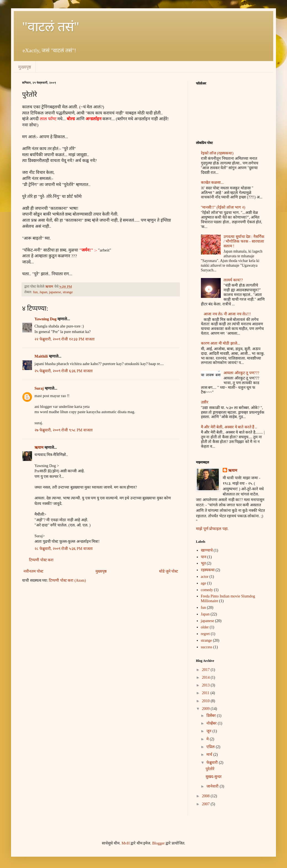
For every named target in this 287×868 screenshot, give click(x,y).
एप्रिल (211, 747)
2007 (206, 804)
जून (209, 731)
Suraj (39, 388)
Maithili (42, 356)
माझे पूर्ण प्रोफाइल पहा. (212, 529)
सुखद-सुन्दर (214, 777)
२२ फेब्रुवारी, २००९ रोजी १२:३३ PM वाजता (65, 339)
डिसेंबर (212, 716)
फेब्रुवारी (213, 763)
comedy (207, 590)
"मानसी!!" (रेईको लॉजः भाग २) (223, 207)
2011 (206, 693)
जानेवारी (213, 786)
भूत (203, 563)
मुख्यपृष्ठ (25, 67)
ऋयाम (39, 448)
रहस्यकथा (208, 570)
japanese (55, 292)
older (205, 627)
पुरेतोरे (210, 769)
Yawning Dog (46, 319)
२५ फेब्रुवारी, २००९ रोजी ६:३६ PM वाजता (64, 371)
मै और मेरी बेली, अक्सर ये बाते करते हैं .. (229, 427)
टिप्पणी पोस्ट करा (41, 560)
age (204, 583)
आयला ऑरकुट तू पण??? (241, 373)
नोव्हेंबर (212, 723)
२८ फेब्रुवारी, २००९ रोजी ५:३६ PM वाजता (64, 549)
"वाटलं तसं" (51, 27)
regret (205, 634)
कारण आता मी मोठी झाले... (221, 343)
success (207, 647)
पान (204, 557)
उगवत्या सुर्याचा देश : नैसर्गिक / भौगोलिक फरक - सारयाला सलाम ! (244, 241)
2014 (206, 677)
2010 (206, 701)
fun (35, 292)
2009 (206, 709)
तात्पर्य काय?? (233, 280)
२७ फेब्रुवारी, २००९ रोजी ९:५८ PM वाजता (64, 430)
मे (208, 739)
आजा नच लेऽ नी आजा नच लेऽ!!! (227, 314)
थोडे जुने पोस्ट (168, 571)
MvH (126, 843)
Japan (43, 292)
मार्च (210, 755)
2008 (206, 796)
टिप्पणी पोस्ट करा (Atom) (67, 580)
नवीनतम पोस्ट (33, 571)
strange (68, 292)
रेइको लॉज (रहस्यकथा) (217, 153)
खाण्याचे (207, 550)
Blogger (158, 843)
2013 (206, 685)
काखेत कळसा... (212, 183)
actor (205, 577)
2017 (206, 670)
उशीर (205, 402)
